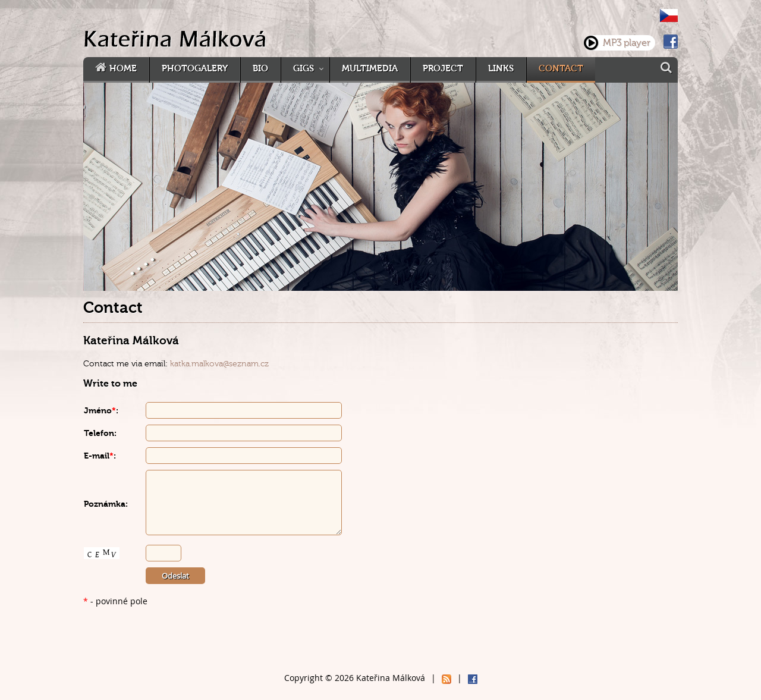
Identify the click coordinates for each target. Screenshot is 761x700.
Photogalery (195, 69)
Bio (260, 69)
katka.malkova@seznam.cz (219, 364)
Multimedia (370, 69)
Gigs (304, 69)
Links (501, 69)
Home (123, 69)
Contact (561, 69)
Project (443, 69)
